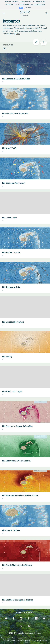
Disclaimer (29, 633)
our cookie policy (38, 4)
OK (21, 8)
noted (20, 638)
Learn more (27, 8)
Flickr (18, 34)
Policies (37, 633)
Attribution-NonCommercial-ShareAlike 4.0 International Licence (25, 640)
